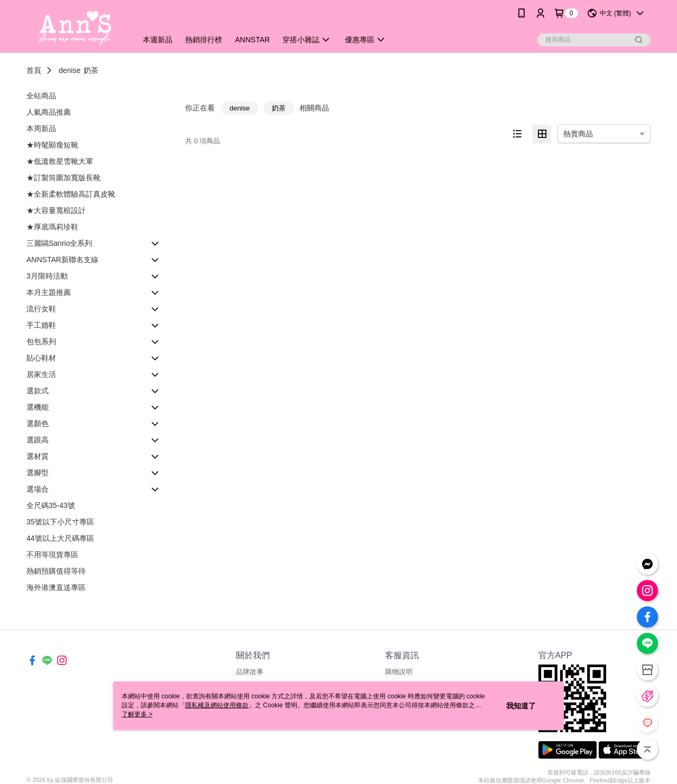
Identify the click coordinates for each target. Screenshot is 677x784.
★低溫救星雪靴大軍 (60, 161)
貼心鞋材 (41, 358)
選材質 (38, 456)
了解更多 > (137, 714)
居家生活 (41, 374)
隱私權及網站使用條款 (217, 705)
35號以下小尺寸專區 (60, 522)
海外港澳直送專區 (56, 587)
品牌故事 (250, 672)
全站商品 (41, 96)
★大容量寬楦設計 (56, 210)
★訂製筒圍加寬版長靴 (63, 178)
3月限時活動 (47, 276)
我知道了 (521, 706)
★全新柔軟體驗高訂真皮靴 (71, 194)
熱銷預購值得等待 (56, 571)
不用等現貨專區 (52, 555)
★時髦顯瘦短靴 (52, 145)
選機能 (38, 407)
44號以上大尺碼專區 (60, 538)
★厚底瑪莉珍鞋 (52, 227)
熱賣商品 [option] (578, 134)
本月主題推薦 (49, 292)
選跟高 (38, 440)
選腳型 (38, 473)
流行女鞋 (41, 309)
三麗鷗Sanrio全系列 (59, 243)
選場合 (38, 489)
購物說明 (399, 672)
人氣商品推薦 (49, 112)
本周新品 (41, 128)
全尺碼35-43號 (51, 505)
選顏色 (38, 423)
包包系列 (41, 342)
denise (70, 70)
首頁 (34, 70)
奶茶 (91, 70)
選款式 (38, 391)
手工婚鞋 (41, 325)
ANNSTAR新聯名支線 (62, 260)
